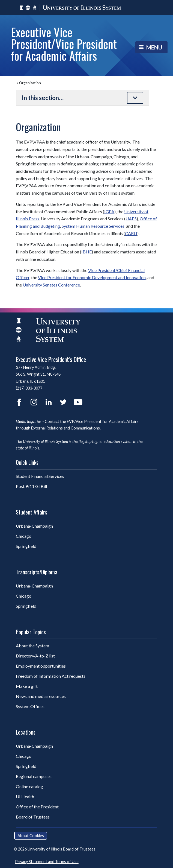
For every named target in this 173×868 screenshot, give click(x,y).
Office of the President (37, 807)
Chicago (38, 536)
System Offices (30, 706)
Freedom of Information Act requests (51, 676)
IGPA (109, 211)
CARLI (131, 233)
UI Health (25, 797)
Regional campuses (34, 776)
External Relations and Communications (65, 428)
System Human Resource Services (93, 226)
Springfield (40, 546)
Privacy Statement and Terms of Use (47, 862)
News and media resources (41, 696)
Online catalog (29, 786)
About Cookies (31, 836)
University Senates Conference (51, 285)
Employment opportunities (41, 666)
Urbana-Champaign (48, 526)
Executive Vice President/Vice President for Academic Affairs (64, 44)
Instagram (34, 402)
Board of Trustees (33, 817)
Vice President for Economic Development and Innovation (92, 277)
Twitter (63, 402)
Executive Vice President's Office (51, 359)
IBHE (87, 252)
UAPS (131, 219)
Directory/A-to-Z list (35, 656)
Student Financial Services (40, 476)
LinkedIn (49, 402)
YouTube (78, 402)
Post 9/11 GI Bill (31, 486)
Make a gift (27, 686)
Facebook (19, 402)
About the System (32, 646)
